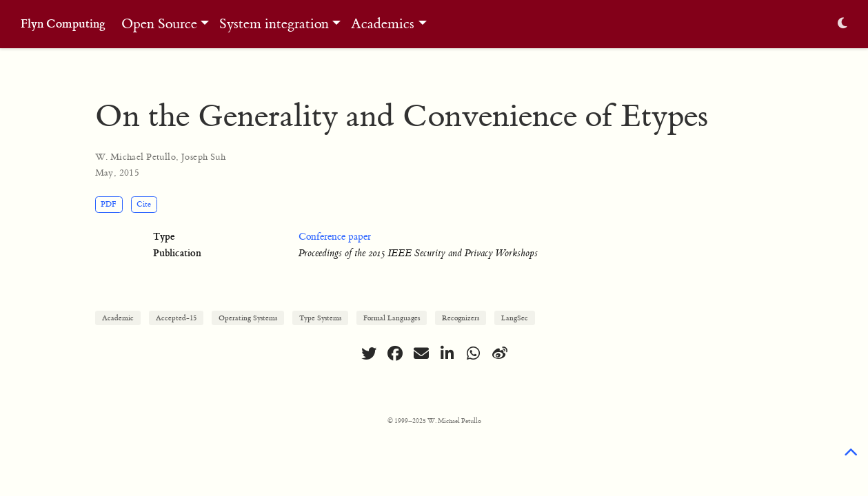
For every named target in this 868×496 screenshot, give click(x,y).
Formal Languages (392, 318)
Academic (118, 318)
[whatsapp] (474, 353)
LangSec (515, 318)
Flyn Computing (63, 24)
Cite (144, 204)
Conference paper (335, 237)
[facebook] (395, 353)
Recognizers (461, 318)
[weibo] (500, 353)
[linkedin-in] (447, 353)
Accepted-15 (176, 318)
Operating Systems (248, 318)
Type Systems (320, 318)
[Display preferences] (842, 24)
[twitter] (369, 353)
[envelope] (421, 353)
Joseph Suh (203, 157)
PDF (109, 204)
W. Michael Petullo (136, 157)
